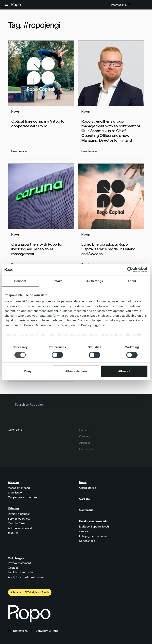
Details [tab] (57, 281)
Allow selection (76, 371)
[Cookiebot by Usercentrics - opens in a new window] (130, 270)
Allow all (124, 371)
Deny (28, 371)
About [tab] (132, 281)
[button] (6, 5)
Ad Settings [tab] (95, 281)
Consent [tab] (20, 281)
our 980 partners (29, 301)
